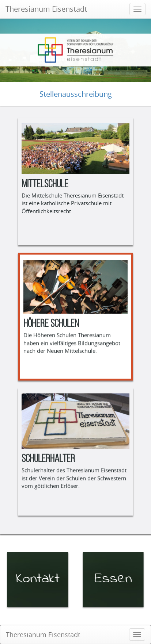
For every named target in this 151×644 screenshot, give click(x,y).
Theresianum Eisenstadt (46, 9)
